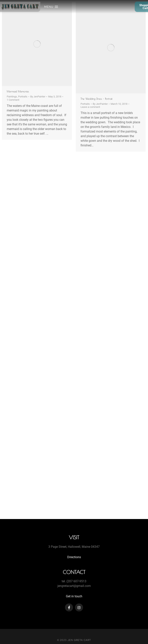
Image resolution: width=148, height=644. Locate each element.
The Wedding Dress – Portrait (96, 99)
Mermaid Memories (18, 91)
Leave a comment (90, 107)
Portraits (23, 97)
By (38, 97)
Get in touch (74, 596)
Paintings (12, 97)
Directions (74, 557)
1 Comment (13, 100)
